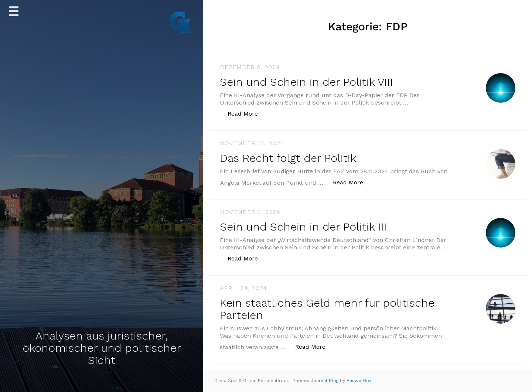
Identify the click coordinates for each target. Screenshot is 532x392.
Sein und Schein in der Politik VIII (306, 82)
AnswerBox (359, 381)
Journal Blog (325, 381)
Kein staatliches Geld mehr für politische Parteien (327, 309)
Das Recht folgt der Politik (288, 158)
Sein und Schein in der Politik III (303, 227)
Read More (247, 113)
